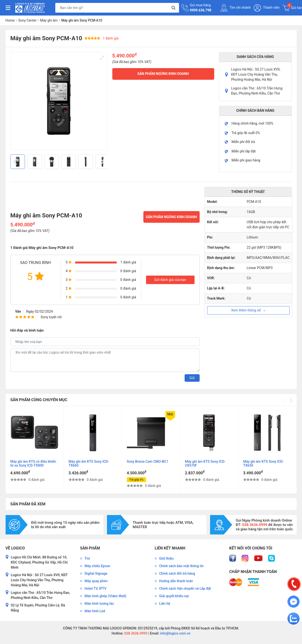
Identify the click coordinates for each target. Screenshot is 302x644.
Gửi (192, 378)
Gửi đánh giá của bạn (170, 280)
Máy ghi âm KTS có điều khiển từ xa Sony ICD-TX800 (33, 463)
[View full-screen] (102, 58)
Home (10, 20)
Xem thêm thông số (248, 310)
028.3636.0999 (135, 633)
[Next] (102, 162)
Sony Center (27, 20)
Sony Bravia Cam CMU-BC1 (148, 461)
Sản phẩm (90, 548)
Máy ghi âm (49, 20)
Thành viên (267, 8)
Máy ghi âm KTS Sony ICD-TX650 (264, 463)
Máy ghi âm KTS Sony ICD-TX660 (89, 463)
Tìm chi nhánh (236, 8)
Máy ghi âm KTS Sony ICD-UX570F (205, 463)
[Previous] (16, 162)
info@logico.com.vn (175, 633)
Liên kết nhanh (170, 548)
